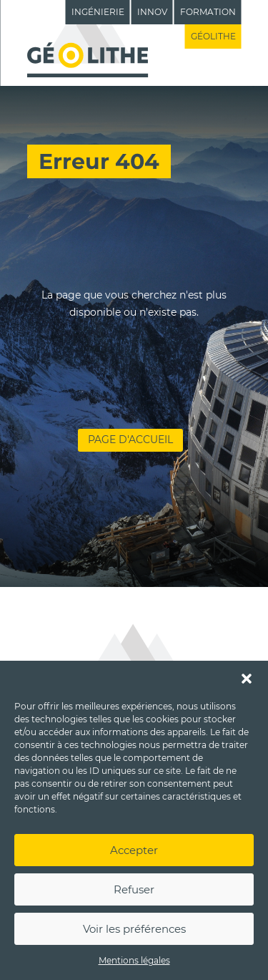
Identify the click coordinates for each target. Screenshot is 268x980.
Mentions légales (134, 960)
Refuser (134, 889)
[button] (247, 679)
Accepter (134, 850)
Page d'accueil (130, 440)
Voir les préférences (134, 929)
